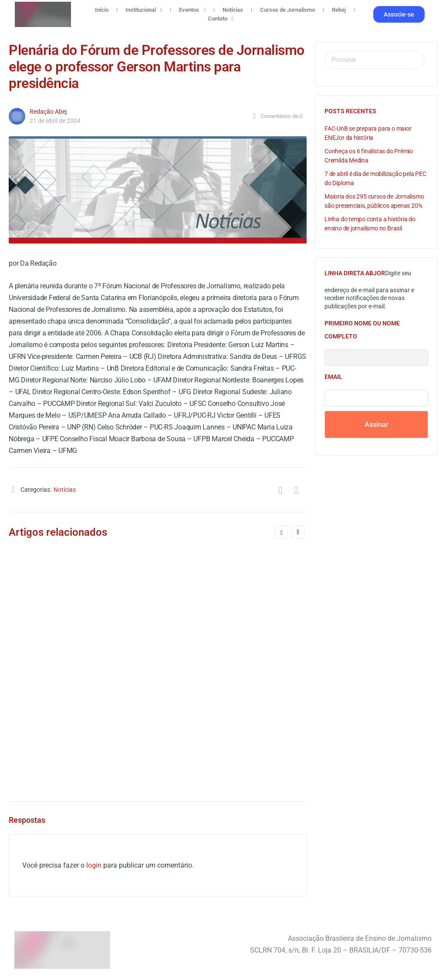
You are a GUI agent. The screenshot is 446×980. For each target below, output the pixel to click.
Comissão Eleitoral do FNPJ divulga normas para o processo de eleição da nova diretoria (230, 657)
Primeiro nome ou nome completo (362, 330)
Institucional (144, 10)
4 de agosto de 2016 (221, 755)
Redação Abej (48, 112)
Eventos (192, 10)
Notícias (233, 10)
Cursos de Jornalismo (287, 10)
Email (333, 377)
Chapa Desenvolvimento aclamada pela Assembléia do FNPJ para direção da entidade (74, 657)
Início (102, 10)
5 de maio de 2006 (66, 764)
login (94, 865)
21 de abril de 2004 (55, 121)
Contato (221, 19)
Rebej (339, 10)
